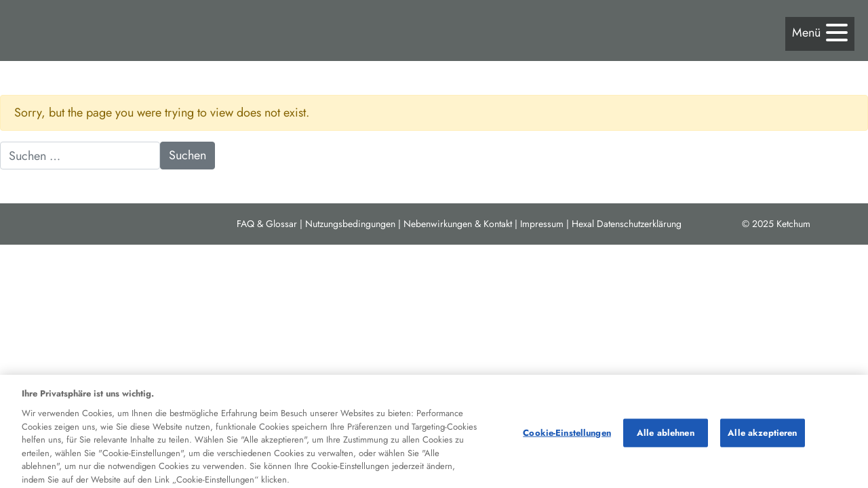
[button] (820, 33)
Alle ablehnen (666, 435)
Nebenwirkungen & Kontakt (458, 224)
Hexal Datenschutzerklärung (627, 224)
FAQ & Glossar (267, 224)
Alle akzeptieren (762, 435)
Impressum (542, 224)
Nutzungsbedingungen (350, 224)
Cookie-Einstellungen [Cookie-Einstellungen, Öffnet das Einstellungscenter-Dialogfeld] (567, 435)
